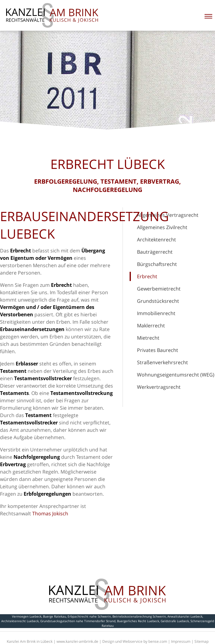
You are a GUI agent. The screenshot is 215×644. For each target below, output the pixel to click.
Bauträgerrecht (155, 252)
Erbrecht (147, 276)
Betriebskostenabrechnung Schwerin (139, 616)
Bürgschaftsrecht (157, 264)
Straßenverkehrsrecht (162, 362)
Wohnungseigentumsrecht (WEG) (176, 375)
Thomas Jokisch (50, 513)
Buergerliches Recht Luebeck (138, 621)
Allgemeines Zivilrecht (162, 227)
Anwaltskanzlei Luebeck (185, 616)
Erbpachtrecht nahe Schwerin (89, 616)
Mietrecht (148, 338)
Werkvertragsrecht (159, 387)
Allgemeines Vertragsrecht (168, 215)
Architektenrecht (156, 240)
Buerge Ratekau (55, 616)
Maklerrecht (151, 326)
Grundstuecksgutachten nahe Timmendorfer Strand (78, 621)
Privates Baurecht (158, 350)
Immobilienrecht (156, 313)
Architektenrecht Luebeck (20, 621)
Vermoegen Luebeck (27, 616)
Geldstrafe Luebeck (175, 621)
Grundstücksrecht (158, 301)
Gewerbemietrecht (159, 289)
